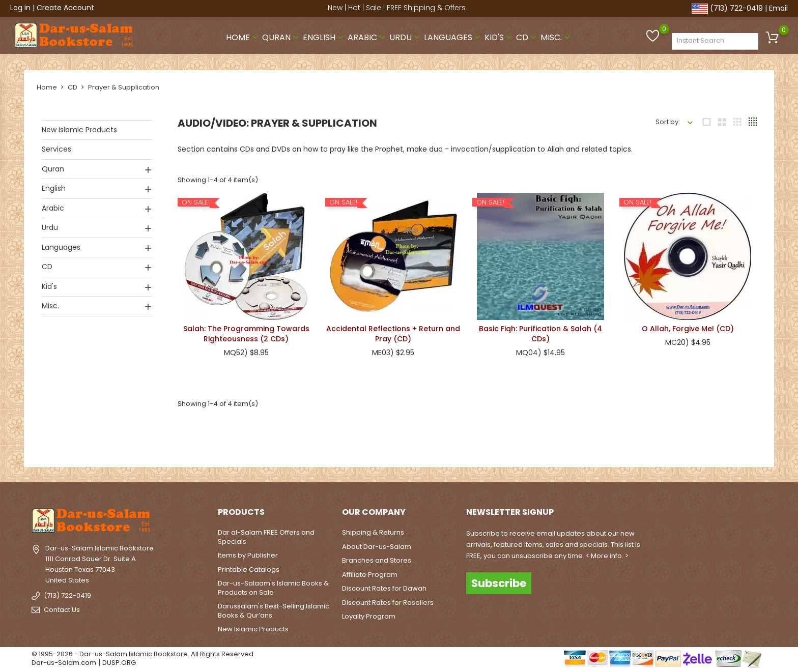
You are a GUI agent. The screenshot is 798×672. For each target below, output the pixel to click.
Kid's (499, 37)
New (335, 8)
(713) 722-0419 (736, 8)
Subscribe (499, 583)
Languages (453, 37)
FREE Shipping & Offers (426, 8)
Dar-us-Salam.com (64, 663)
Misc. (556, 37)
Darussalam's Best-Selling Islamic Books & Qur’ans (274, 611)
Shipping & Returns (373, 532)
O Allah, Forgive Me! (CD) (688, 329)
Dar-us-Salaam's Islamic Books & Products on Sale (273, 588)
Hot (354, 8)
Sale (374, 8)
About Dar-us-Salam (377, 546)
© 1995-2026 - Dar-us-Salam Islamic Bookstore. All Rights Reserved (142, 653)
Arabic (367, 37)
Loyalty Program (369, 616)
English (324, 37)
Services (56, 149)
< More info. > (607, 556)
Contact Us (62, 610)
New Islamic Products (79, 130)
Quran (281, 37)
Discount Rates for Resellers (388, 602)
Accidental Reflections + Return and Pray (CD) (393, 334)
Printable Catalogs (249, 569)
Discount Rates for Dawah (384, 588)
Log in (20, 8)
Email (778, 8)
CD (527, 37)
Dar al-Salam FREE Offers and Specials (266, 537)
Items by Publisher (248, 555)
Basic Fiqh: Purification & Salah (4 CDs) (540, 334)
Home (243, 37)
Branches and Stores (377, 560)
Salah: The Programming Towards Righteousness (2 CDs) (246, 334)
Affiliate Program (370, 574)
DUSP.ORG (119, 663)
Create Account (65, 8)
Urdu (406, 37)
